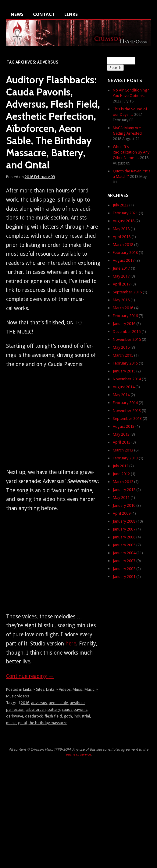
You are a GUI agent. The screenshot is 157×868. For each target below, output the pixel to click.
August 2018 (124, 221)
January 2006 (124, 537)
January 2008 (124, 521)
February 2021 (125, 213)
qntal (22, 723)
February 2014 (125, 403)
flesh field (53, 716)
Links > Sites (34, 689)
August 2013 (124, 426)
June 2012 (121, 474)
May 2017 (121, 276)
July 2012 (121, 466)
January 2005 (124, 545)
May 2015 (121, 347)
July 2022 (121, 205)
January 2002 (124, 569)
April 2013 (122, 442)
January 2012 (124, 490)
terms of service (78, 754)
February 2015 (125, 363)
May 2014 (121, 395)
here (71, 644)
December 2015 (127, 332)
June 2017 (121, 268)
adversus (39, 703)
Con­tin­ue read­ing (30, 676)
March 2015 (123, 355)
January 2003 (124, 561)
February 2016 (125, 316)
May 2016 (121, 300)
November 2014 (127, 379)
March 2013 (123, 450)
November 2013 (127, 411)
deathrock (34, 716)
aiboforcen (36, 709)
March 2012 (123, 482)
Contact (44, 14)
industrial (82, 716)
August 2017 (124, 260)
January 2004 (124, 553)
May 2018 (121, 229)
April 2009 (122, 513)
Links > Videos (58, 689)
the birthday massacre (48, 723)
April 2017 (122, 284)
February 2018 (125, 252)
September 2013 (127, 418)
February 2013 (125, 458)
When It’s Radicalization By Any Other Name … (131, 152)
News (17, 14)
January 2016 (124, 324)
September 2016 (127, 292)
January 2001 (124, 577)
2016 (25, 703)
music (11, 723)
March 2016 (123, 308)
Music (78, 689)
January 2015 (124, 371)
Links (71, 14)
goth (68, 716)
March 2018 (123, 245)
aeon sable (58, 703)
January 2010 (124, 505)
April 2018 (122, 237)
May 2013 (121, 434)
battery (54, 709)
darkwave (15, 716)
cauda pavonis (75, 709)
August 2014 (124, 387)
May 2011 (121, 498)
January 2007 (124, 529)
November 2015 (127, 339)
